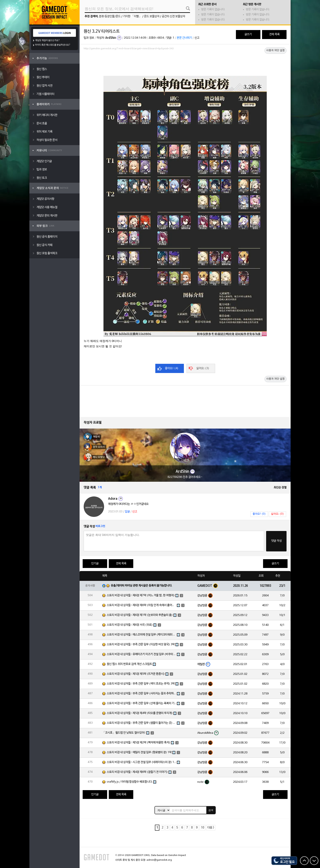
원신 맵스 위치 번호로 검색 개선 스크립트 (129, 664)
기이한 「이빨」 (132, 16)
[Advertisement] (185, 63)
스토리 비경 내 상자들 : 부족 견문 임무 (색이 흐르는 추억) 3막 (141, 684)
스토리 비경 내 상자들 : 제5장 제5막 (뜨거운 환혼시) (136, 674)
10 (202, 828)
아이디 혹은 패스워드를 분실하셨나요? (53, 45)
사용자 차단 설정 (276, 50)
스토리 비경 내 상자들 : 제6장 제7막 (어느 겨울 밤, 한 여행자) (141, 595)
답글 (127, 512)
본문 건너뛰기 (184, 38)
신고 (197, 38)
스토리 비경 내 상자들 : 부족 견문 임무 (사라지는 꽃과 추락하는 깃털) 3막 (141, 694)
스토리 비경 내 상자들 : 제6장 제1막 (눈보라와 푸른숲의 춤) (140, 615)
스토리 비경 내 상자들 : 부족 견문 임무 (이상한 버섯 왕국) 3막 (141, 645)
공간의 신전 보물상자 (173, 16)
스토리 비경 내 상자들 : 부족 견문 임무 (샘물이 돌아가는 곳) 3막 (141, 723)
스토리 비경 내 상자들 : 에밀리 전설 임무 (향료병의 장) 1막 (139, 752)
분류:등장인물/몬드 (110, 16)
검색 (211, 810)
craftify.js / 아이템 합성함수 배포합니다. (130, 782)
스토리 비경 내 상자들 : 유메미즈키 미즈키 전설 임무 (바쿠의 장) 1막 (141, 654)
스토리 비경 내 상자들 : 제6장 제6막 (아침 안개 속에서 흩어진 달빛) (141, 605)
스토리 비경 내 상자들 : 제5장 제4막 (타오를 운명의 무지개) (140, 713)
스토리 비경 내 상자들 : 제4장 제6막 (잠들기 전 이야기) (137, 772)
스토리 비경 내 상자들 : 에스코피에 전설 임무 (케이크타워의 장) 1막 (141, 635)
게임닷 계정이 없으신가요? (47, 40)
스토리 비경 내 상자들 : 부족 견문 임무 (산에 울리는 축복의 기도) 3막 (141, 703)
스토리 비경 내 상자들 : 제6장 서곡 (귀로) (130, 625)
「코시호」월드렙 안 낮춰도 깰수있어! (124, 733)
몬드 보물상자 (152, 16)
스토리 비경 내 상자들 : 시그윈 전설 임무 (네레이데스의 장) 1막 (141, 762)
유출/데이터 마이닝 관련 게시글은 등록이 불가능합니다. (142, 586)
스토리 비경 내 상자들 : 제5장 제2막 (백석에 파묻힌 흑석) (138, 743)
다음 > (211, 828)
